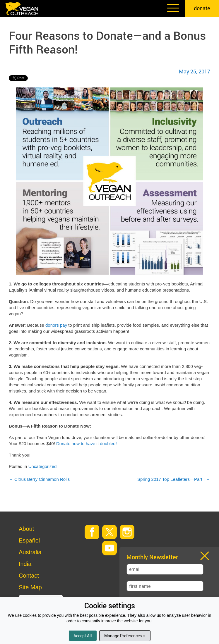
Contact (29, 576)
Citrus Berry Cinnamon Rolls (39, 479)
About (26, 529)
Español (29, 540)
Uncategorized (43, 466)
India (25, 564)
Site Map (30, 587)
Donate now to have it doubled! (87, 444)
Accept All (83, 636)
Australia (30, 552)
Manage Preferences (125, 636)
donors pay (56, 325)
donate (202, 8)
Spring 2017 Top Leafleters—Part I (174, 479)
